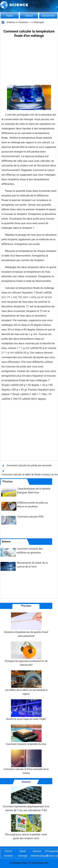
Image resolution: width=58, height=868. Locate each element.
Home (10, 16)
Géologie (23, 856)
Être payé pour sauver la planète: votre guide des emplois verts (26, 827)
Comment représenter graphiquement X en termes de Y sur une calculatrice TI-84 (26, 799)
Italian (23, 851)
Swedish (8, 856)
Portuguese (52, 851)
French (8, 851)
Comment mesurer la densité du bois (26, 735)
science (11, 22)
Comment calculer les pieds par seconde (29, 465)
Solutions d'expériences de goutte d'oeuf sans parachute (26, 625)
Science (23, 22)
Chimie (29, 16)
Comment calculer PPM (30, 517)
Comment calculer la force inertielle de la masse (26, 762)
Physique (39, 22)
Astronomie (48, 16)
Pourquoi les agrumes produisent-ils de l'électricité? (26, 654)
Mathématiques (37, 856)
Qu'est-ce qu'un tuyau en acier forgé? (26, 710)
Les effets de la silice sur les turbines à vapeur (26, 683)
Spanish (37, 851)
